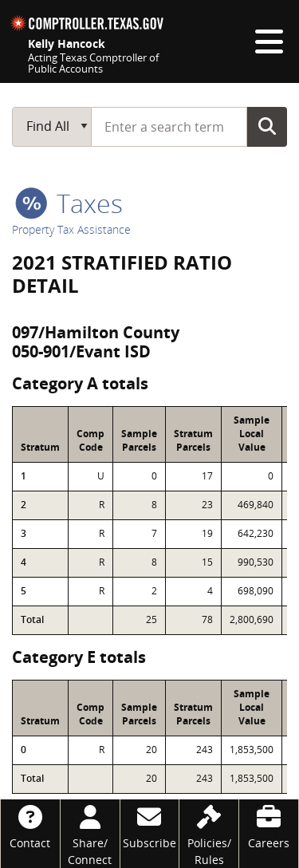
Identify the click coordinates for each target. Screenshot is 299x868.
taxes (69, 203)
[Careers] (269, 825)
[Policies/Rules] (209, 834)
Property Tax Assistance (71, 229)
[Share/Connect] (90, 834)
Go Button (267, 126)
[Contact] (30, 825)
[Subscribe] (150, 825)
